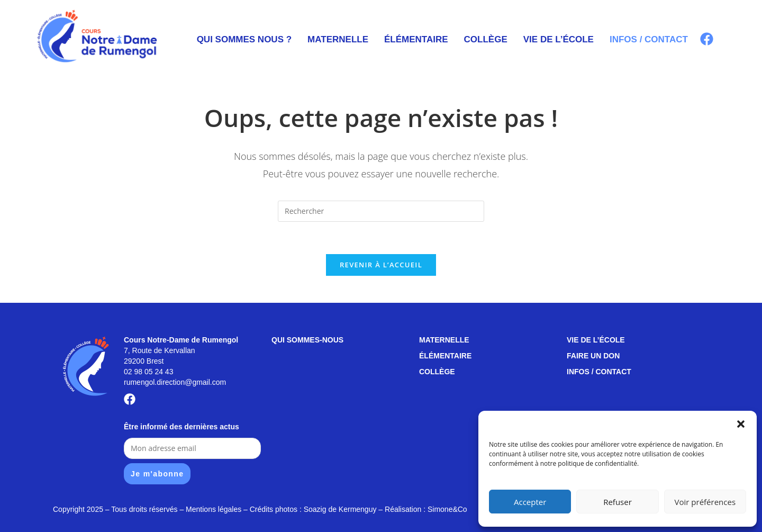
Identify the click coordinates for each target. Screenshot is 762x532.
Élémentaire (416, 39)
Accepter (530, 502)
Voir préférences (705, 502)
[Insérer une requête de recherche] (381, 211)
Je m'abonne (157, 474)
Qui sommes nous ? (244, 39)
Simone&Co (447, 509)
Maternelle (338, 39)
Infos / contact (649, 39)
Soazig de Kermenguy (340, 509)
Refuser (618, 502)
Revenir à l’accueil (381, 265)
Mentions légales (214, 509)
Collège (486, 39)
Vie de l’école (559, 39)
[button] (741, 424)
